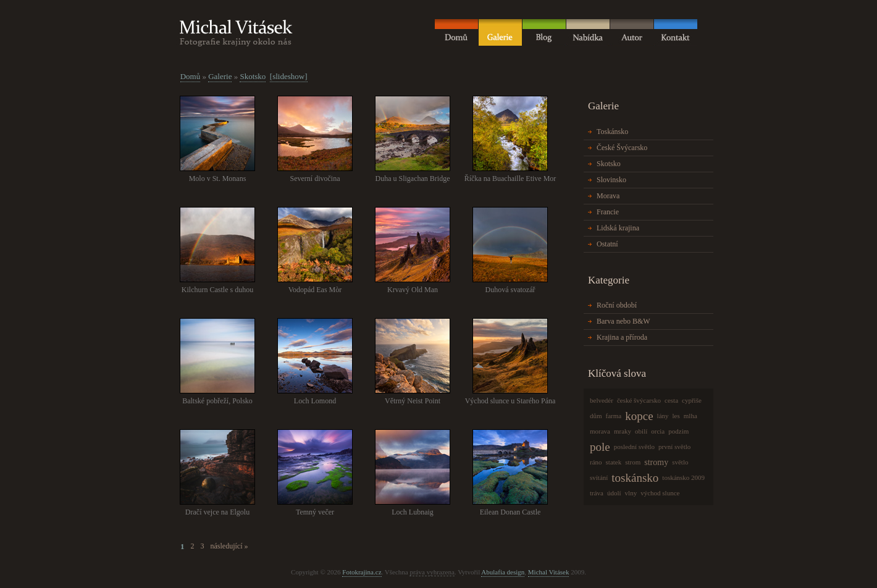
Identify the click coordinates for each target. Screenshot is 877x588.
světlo (680, 462)
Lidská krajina (618, 228)
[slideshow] (289, 76)
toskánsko (635, 478)
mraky (623, 431)
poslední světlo (634, 447)
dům (596, 416)
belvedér (602, 400)
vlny (631, 493)
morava (600, 431)
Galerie (220, 76)
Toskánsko (612, 132)
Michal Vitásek (549, 572)
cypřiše (692, 400)
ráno (596, 462)
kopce (639, 416)
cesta (671, 400)
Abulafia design (503, 572)
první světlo (674, 447)
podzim (678, 431)
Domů (191, 76)
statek (614, 462)
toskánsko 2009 (683, 477)
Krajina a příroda (622, 337)
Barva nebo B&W (623, 321)
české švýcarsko (639, 400)
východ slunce (660, 493)
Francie (608, 212)
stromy (656, 462)
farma (614, 416)
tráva (597, 493)
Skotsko (253, 76)
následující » (229, 546)
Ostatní (607, 244)
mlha (690, 416)
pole (600, 447)
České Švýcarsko (622, 148)
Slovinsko (611, 180)
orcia (658, 431)
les (676, 416)
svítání (599, 477)
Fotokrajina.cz (362, 572)
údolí (614, 493)
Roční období (617, 305)
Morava (608, 196)
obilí (641, 431)
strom (633, 462)
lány (663, 416)
